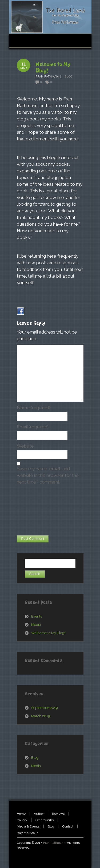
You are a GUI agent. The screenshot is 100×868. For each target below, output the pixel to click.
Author (39, 814)
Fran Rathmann (54, 843)
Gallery (22, 820)
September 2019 (45, 708)
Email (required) (33, 427)
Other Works (45, 820)
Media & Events (28, 826)
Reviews (58, 814)
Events (37, 616)
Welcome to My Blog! (53, 68)
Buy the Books (27, 833)
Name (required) (34, 408)
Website (25, 446)
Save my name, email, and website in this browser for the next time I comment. (48, 475)
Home (21, 814)
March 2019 (41, 716)
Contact (68, 826)
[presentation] (39, 511)
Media (36, 625)
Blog (68, 77)
